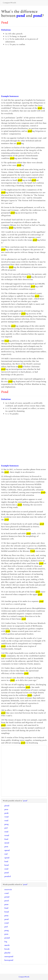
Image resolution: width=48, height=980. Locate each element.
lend (6, 861)
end (6, 854)
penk (6, 813)
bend (7, 865)
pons (6, 934)
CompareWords (9, 3)
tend (6, 821)
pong (7, 930)
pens (6, 809)
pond (38, 16)
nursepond (9, 957)
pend (21, 16)
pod (6, 927)
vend (6, 817)
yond (7, 923)
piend (7, 806)
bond (7, 912)
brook (7, 949)
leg (6, 942)
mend (7, 843)
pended (8, 876)
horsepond (9, 960)
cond (7, 893)
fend (6, 839)
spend (7, 858)
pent (6, 847)
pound (7, 938)
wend (7, 835)
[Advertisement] (24, 70)
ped (6, 828)
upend (7, 850)
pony (6, 916)
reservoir (8, 890)
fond (6, 908)
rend (6, 832)
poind (7, 897)
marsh (7, 945)
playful (7, 953)
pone (6, 904)
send (6, 869)
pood (7, 901)
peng (7, 824)
